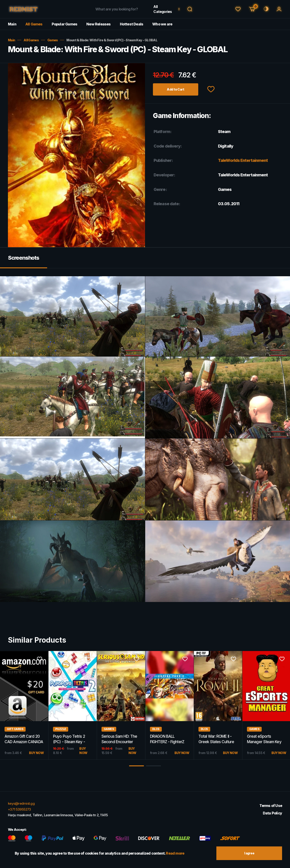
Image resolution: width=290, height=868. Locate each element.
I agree (249, 853)
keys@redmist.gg (21, 803)
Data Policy (272, 813)
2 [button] (153, 766)
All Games (34, 24)
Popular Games (65, 24)
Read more (175, 853)
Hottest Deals (132, 24)
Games (53, 40)
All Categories (163, 9)
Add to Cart (175, 89)
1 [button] (137, 766)
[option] (73, 705)
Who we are (162, 24)
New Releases (98, 24)
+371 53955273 (19, 809)
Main (12, 24)
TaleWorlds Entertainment (243, 160)
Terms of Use (271, 806)
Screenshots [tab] (24, 258)
